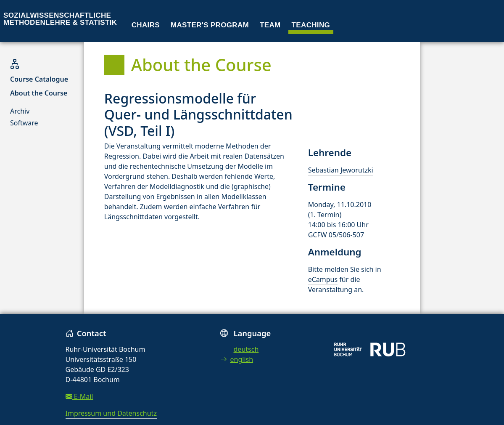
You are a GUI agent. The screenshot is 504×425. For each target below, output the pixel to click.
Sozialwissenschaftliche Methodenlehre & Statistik (60, 19)
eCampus (323, 279)
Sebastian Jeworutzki (341, 170)
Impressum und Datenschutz (111, 413)
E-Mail (79, 396)
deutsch (246, 349)
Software (24, 123)
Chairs (146, 25)
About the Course (39, 93)
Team (270, 25)
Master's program (210, 25)
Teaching (311, 25)
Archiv (20, 111)
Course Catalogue (39, 79)
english (237, 359)
